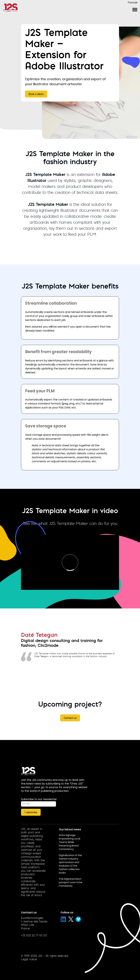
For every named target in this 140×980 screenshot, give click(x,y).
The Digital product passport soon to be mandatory (71, 882)
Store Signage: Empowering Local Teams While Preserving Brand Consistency (69, 842)
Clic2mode (48, 646)
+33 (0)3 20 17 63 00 (34, 936)
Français (133, 3)
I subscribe (31, 812)
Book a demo (36, 94)
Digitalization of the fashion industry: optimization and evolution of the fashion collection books (70, 864)
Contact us (70, 718)
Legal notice (29, 960)
